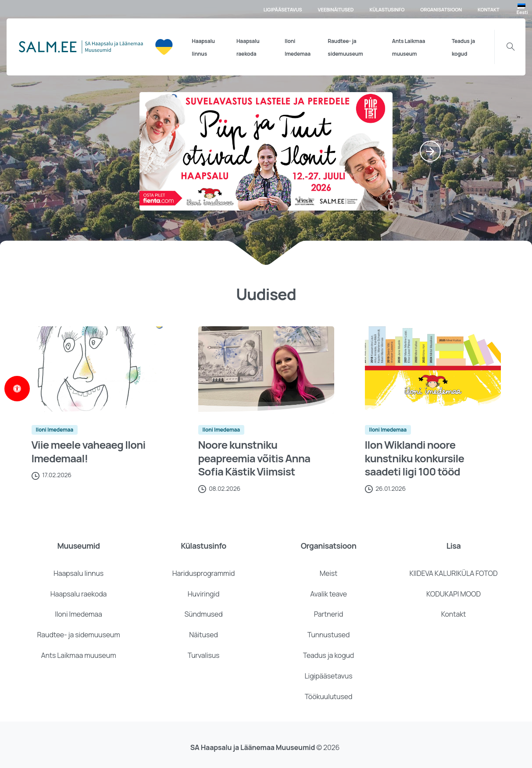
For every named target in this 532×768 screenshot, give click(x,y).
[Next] (430, 151)
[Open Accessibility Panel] (17, 389)
